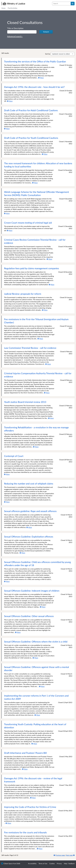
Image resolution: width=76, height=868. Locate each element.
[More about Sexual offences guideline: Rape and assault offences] (29, 527)
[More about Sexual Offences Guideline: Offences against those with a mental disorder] (42, 686)
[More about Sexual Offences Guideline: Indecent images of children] (43, 607)
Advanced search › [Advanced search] (15, 36)
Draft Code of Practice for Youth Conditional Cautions (31, 138)
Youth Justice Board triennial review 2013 (25, 402)
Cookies (52, 863)
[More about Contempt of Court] (7, 474)
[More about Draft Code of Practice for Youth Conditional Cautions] (45, 154)
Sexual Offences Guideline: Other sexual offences (29, 616)
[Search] (73, 4)
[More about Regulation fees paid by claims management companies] (52, 285)
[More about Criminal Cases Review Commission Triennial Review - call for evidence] (49, 259)
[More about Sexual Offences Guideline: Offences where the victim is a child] (35, 658)
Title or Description (15, 28)
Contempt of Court (14, 456)
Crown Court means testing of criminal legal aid (28, 223)
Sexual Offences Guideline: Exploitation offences (29, 537)
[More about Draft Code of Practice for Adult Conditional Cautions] (7, 129)
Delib (18, 863)
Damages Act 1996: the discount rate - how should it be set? (34, 87)
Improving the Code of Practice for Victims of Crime (30, 807)
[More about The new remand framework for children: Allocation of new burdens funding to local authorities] (35, 183)
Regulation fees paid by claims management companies (32, 268)
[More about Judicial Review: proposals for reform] (45, 310)
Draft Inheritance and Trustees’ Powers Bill (25, 753)
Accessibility (32, 863)
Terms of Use (43, 863)
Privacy (59, 863)
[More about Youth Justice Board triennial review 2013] (51, 418)
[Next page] (70, 855)
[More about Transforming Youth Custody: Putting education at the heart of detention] (34, 744)
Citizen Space (8, 863)
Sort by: (48, 54)
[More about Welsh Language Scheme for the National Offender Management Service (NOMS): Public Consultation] (7, 213)
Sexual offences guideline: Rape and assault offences (30, 511)
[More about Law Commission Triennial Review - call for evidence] (48, 364)
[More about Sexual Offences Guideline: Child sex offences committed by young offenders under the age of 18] (7, 581)
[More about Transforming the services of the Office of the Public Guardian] (41, 78)
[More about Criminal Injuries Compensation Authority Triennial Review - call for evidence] (47, 393)
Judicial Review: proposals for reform (23, 294)
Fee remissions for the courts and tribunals (25, 832)
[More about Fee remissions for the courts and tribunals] (40, 849)
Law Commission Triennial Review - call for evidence (30, 348)
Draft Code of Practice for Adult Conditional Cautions (31, 110)
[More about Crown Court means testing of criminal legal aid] (10, 230)
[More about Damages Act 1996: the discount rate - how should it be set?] (10, 101)
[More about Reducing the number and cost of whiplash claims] (7, 502)
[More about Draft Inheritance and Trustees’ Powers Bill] (25, 769)
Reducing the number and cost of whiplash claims (29, 484)
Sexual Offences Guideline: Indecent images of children (32, 591)
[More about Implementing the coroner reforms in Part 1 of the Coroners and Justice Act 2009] (37, 715)
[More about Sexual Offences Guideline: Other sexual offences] (18, 632)
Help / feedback (69, 863)
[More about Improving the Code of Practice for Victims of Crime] (8, 823)
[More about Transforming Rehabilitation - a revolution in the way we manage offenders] (36, 447)
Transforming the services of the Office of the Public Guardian (35, 61)
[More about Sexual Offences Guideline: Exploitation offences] (22, 553)
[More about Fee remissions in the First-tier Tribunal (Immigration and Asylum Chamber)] (40, 339)
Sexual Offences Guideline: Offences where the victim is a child (36, 642)
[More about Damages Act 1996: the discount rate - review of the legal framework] (33, 798)
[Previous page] (59, 855)
